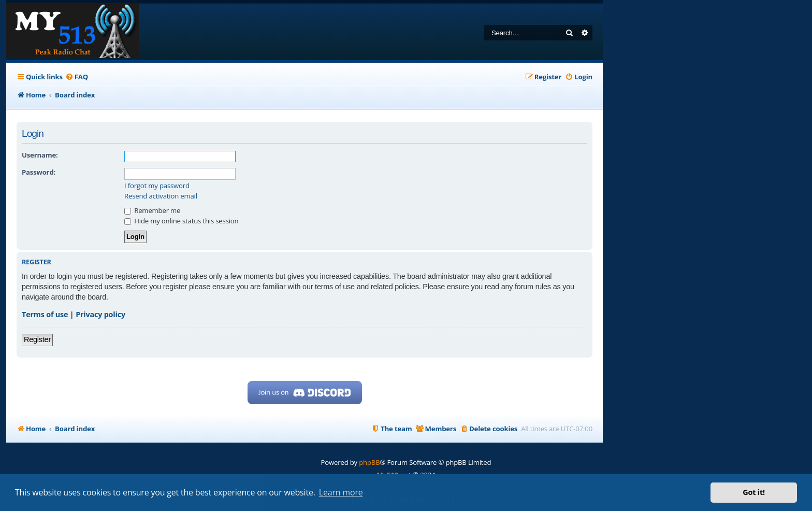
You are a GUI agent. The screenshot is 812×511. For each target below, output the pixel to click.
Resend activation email (161, 196)
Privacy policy (100, 314)
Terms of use (45, 314)
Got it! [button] (754, 492)
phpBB (369, 462)
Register (37, 339)
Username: (40, 155)
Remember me (152, 210)
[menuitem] (77, 77)
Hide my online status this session (181, 221)
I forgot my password (157, 186)
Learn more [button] (341, 492)
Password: (39, 172)
